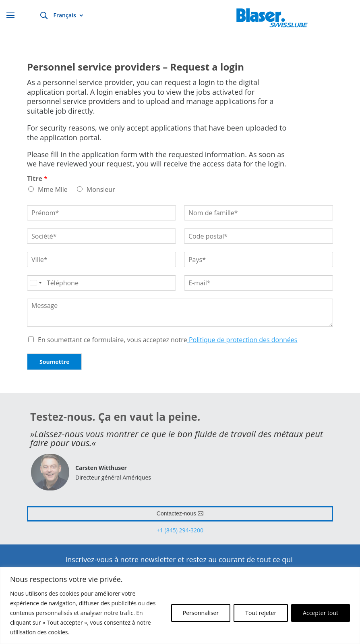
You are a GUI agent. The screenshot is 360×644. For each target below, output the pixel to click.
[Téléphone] (101, 283)
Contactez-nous (176, 513)
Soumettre (54, 362)
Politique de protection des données (242, 340)
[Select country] (35, 283)
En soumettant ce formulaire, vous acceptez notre (168, 340)
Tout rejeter (261, 613)
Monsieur (101, 189)
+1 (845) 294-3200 (180, 530)
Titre (37, 179)
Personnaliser (201, 613)
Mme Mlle (53, 189)
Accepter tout (321, 613)
